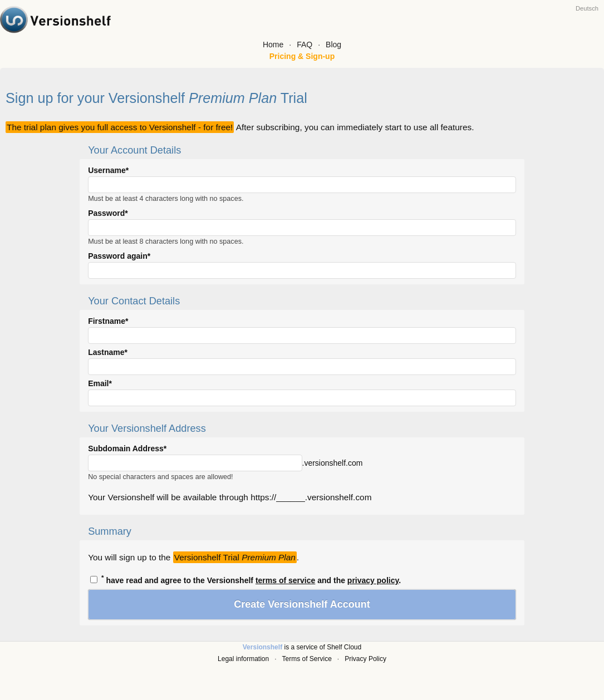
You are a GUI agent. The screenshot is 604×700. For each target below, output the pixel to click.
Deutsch (587, 8)
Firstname (107, 321)
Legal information (243, 659)
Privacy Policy (365, 659)
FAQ (305, 45)
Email (98, 383)
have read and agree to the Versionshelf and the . (245, 579)
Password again (118, 256)
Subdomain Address (126, 448)
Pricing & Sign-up (302, 56)
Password (106, 213)
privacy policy (373, 580)
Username (107, 170)
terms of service (285, 580)
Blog (333, 45)
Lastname (106, 352)
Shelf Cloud (344, 647)
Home (273, 45)
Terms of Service (307, 659)
